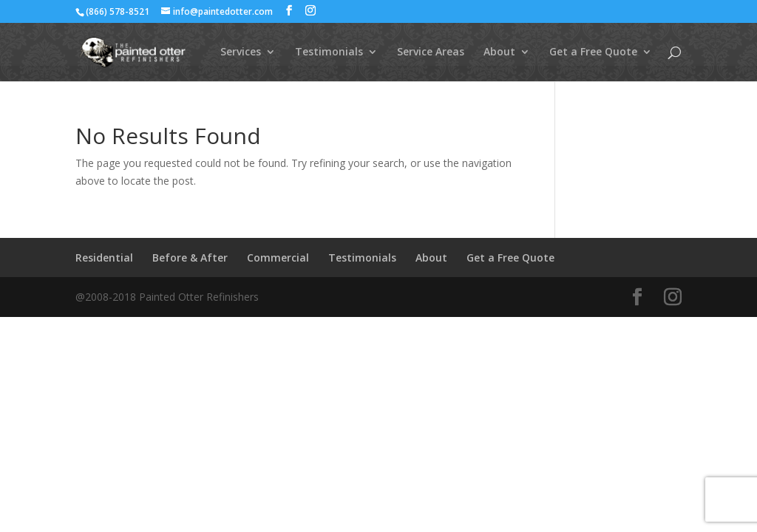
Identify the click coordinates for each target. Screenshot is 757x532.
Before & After (190, 258)
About (499, 52)
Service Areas (431, 52)
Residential (104, 258)
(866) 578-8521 (118, 11)
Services (241, 52)
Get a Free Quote (593, 52)
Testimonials (329, 52)
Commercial (278, 258)
